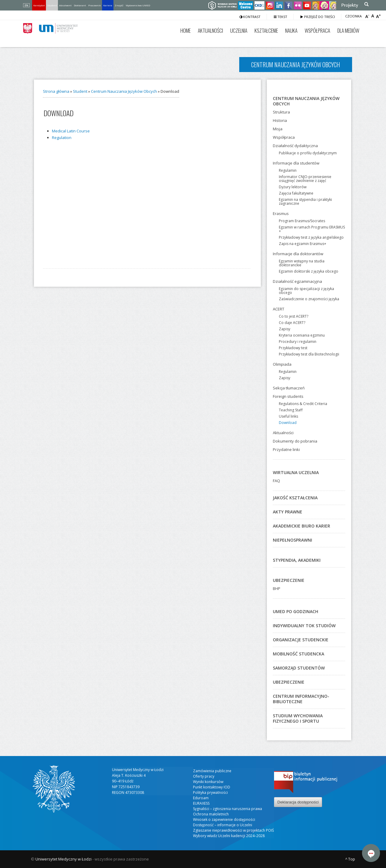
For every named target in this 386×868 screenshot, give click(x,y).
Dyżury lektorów (293, 187)
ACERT (279, 309)
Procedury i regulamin (298, 342)
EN (26, 5)
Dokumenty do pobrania (295, 441)
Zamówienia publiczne (212, 771)
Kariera (108, 5)
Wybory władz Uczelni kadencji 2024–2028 (229, 836)
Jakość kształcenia (295, 498)
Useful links (288, 416)
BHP (277, 588)
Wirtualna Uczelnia (296, 472)
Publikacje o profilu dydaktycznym (308, 153)
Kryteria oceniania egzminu (302, 335)
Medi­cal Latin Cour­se (71, 131)
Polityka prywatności (210, 792)
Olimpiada (282, 364)
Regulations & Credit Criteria (303, 404)
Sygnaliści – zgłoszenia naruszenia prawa (228, 809)
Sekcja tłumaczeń (289, 388)
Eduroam (201, 798)
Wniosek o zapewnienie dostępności (224, 820)
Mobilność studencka (299, 654)
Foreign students (288, 396)
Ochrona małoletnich (211, 814)
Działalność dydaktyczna (295, 146)
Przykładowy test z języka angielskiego (311, 237)
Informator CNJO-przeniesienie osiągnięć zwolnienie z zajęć (305, 179)
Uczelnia (239, 30)
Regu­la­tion (62, 138)
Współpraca (317, 30)
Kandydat (39, 5)
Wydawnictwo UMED (138, 5)
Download (288, 423)
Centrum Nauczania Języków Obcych (124, 91)
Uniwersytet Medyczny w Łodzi (63, 859)
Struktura (281, 112)
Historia (280, 120)
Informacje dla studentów (296, 163)
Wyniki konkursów (208, 782)
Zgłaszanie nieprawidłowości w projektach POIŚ (234, 830)
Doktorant (80, 5)
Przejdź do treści (318, 17)
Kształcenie (266, 30)
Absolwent (65, 5)
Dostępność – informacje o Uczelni (223, 825)
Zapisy (285, 329)
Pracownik (95, 5)
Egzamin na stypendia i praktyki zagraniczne (305, 201)
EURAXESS (201, 803)
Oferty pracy (204, 776)
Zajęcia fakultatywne (296, 193)
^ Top (350, 859)
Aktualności (210, 30)
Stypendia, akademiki (297, 560)
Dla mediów (348, 30)
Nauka (291, 30)
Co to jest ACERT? (294, 316)
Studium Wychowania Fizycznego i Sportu (298, 718)
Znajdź (119, 5)
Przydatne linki (286, 449)
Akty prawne (288, 512)
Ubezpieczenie (289, 580)
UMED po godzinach (296, 611)
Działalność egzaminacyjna (297, 281)
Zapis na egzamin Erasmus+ (303, 244)
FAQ (276, 481)
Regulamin (288, 170)
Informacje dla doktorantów (298, 254)
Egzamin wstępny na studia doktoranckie (302, 263)
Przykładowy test (293, 348)
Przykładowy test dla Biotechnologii (309, 354)
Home (185, 30)
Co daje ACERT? (292, 323)
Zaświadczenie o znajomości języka (309, 299)
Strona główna (56, 91)
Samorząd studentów (299, 668)
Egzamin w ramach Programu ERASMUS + (312, 229)
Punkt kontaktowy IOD (212, 787)
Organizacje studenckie (301, 640)
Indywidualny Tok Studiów (304, 626)
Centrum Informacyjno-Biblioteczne (301, 699)
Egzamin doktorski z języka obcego (309, 271)
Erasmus (281, 213)
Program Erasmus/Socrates (302, 221)
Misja (278, 129)
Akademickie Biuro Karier (302, 526)
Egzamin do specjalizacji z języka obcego (306, 291)
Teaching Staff (291, 410)
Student (52, 5)
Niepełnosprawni (293, 540)
